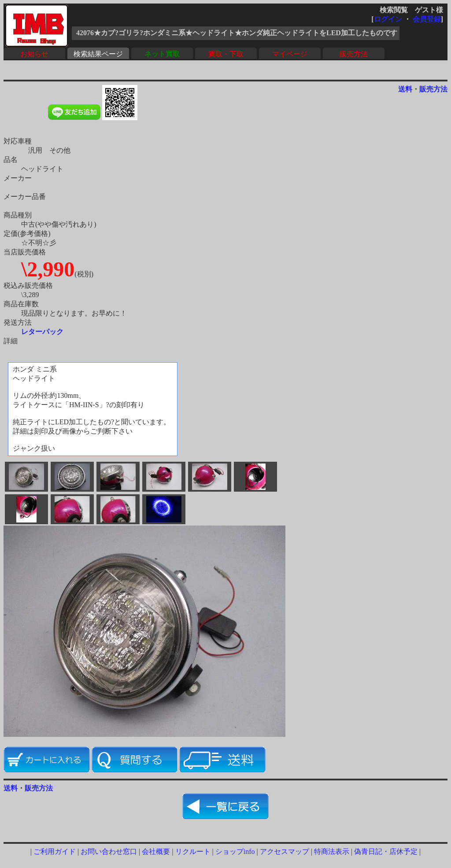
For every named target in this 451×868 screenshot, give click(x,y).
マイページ (290, 54)
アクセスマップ (285, 851)
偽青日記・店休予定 (386, 851)
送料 (405, 89)
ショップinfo (235, 851)
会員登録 (427, 19)
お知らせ (34, 54)
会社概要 (156, 851)
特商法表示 (332, 851)
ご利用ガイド (55, 851)
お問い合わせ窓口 (109, 851)
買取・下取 (226, 54)
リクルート (193, 851)
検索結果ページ (98, 54)
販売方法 (354, 54)
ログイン (388, 19)
